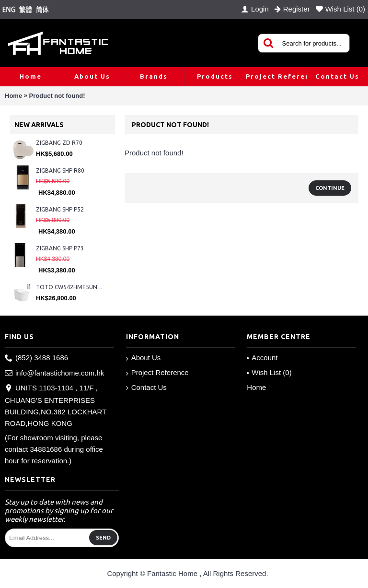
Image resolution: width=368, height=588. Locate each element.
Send (103, 538)
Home (13, 96)
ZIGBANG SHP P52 (60, 209)
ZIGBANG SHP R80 (60, 171)
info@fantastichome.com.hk (54, 373)
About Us (144, 358)
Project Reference (157, 373)
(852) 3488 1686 (36, 358)
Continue (330, 188)
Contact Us (146, 388)
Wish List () (269, 372)
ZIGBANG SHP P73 (60, 248)
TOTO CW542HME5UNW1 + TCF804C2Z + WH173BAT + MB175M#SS (71, 287)
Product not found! (57, 96)
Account (262, 358)
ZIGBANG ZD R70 (59, 143)
